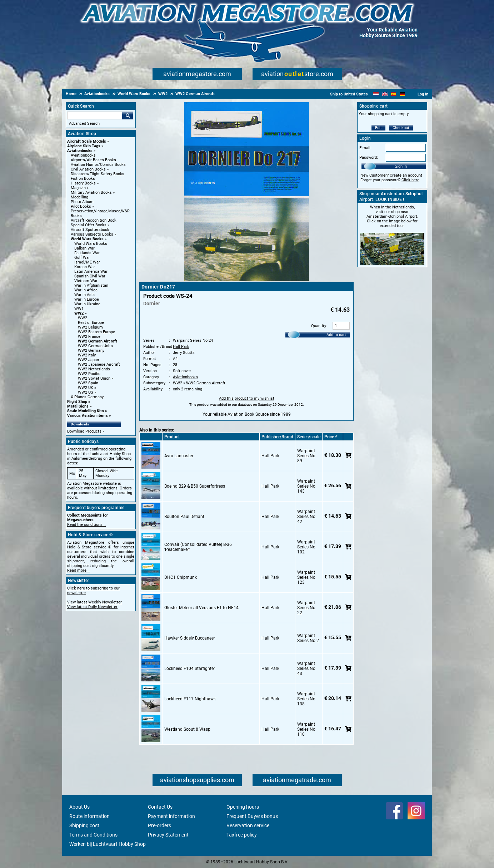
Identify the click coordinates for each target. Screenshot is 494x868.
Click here (410, 180)
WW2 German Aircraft (98, 341)
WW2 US (86, 392)
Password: (369, 157)
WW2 (79, 313)
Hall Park (181, 347)
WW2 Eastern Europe (96, 332)
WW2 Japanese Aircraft (99, 364)
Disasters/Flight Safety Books (98, 174)
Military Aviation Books (91, 193)
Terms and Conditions (93, 835)
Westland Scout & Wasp (187, 729)
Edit (378, 128)
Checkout (401, 128)
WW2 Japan (88, 360)
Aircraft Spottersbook (90, 230)
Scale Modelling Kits (86, 411)
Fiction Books (83, 179)
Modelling (79, 197)
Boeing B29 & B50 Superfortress (195, 486)
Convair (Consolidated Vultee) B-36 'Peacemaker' (198, 547)
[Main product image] (246, 280)
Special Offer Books (89, 225)
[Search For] (95, 115)
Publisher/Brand (277, 437)
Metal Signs (78, 406)
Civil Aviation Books (88, 169)
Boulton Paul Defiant (184, 517)
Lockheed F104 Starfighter (190, 669)
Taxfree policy (242, 835)
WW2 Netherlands (94, 369)
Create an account (406, 175)
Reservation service (248, 825)
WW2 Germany (91, 351)
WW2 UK (86, 388)
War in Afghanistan (91, 285)
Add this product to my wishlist (247, 398)
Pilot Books (81, 206)
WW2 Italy (87, 355)
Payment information (171, 816)
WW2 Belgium (90, 327)
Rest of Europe (91, 323)
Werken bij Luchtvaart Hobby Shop (108, 844)
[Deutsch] (402, 94)
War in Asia (84, 295)
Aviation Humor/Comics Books (98, 165)
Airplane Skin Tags (84, 146)
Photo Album (82, 202)
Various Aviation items (88, 416)
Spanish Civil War (90, 276)
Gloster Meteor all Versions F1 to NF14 (201, 608)
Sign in (401, 166)
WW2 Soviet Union (94, 378)
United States (356, 94)
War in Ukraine (87, 304)
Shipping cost (84, 825)
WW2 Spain (88, 383)
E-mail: (365, 148)
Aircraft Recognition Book (94, 220)
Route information (89, 816)
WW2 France (89, 337)
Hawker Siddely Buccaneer (190, 638)
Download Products (84, 431)
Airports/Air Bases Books (93, 160)
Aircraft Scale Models (87, 141)
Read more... (78, 570)
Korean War (85, 267)
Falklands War (87, 253)
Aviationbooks (80, 151)
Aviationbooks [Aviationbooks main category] (83, 155)
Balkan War (84, 248)
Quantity (319, 326)
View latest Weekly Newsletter (94, 602)
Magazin (78, 188)
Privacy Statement (168, 835)
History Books (83, 183)
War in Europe (87, 299)
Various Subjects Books (92, 234)
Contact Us (160, 807)
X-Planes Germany (87, 397)
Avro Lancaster (179, 456)
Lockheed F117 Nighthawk (190, 699)
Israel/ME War (87, 262)
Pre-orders (159, 825)
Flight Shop (77, 402)
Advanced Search (84, 124)
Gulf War (82, 258)
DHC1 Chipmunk (181, 577)
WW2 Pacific (89, 374)
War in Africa (86, 290)
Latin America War (91, 272)
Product (172, 437)
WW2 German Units (95, 346)
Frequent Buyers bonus (252, 816)
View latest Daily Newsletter (92, 607)
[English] (385, 94)
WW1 (79, 309)
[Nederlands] (376, 94)
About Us (79, 807)
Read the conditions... (86, 525)
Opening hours (243, 807)
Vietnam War (86, 281)
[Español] (394, 94)
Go (128, 115)
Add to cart (336, 335)
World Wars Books (87, 239)
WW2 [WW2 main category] (83, 318)
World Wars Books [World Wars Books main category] (91, 244)
